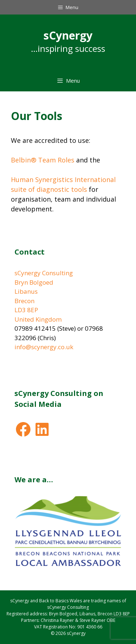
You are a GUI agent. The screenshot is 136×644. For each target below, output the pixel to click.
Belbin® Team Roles (43, 160)
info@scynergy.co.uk (44, 347)
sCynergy (68, 35)
